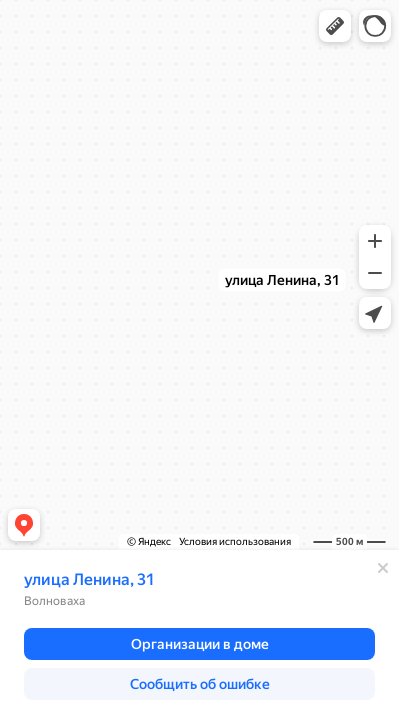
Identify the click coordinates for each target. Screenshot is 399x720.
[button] (335, 26)
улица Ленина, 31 (89, 579)
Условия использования (235, 541)
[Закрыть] (383, 568)
